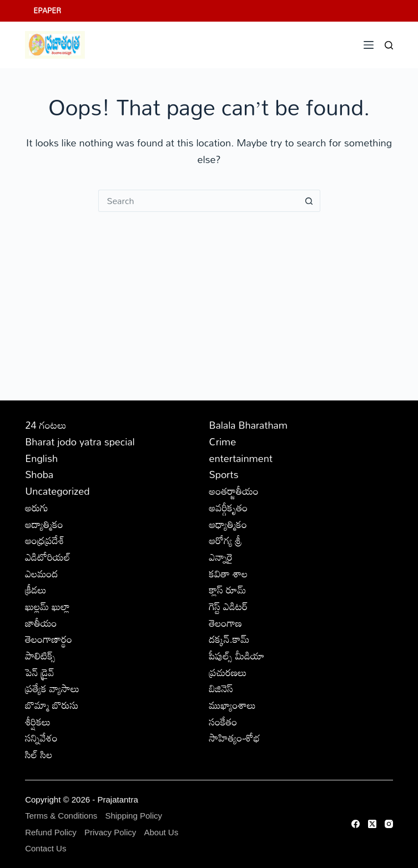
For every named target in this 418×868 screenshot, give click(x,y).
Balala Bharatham (248, 425)
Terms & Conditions (61, 816)
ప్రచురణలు (228, 672)
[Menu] (369, 45)
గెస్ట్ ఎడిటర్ (229, 606)
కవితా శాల (229, 573)
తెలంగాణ (226, 623)
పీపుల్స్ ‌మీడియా (237, 656)
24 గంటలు (46, 425)
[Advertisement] (209, 295)
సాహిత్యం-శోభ (235, 738)
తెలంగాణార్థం (49, 639)
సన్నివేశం (41, 738)
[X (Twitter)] (372, 824)
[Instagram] (389, 824)
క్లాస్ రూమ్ (228, 590)
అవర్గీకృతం (229, 507)
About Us (161, 832)
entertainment (241, 458)
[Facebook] (356, 824)
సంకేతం (223, 722)
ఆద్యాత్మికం (44, 524)
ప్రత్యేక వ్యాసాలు (52, 688)
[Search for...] (198, 201)
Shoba (39, 474)
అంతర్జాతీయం (234, 491)
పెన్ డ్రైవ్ (39, 672)
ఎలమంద (41, 573)
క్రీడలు (36, 590)
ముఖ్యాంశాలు (233, 705)
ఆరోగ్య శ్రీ (226, 540)
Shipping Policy (134, 816)
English (41, 458)
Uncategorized (57, 491)
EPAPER (47, 11)
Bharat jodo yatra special (80, 441)
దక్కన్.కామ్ (230, 639)
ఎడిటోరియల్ (48, 557)
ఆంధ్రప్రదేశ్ (45, 540)
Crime (223, 441)
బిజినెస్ (221, 688)
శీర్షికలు (38, 722)
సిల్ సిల (39, 754)
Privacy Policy (110, 832)
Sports (224, 474)
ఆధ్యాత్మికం (228, 524)
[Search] (389, 45)
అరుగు (37, 507)
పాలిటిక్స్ (40, 656)
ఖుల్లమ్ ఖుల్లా (47, 606)
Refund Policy (51, 832)
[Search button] (309, 201)
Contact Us (46, 848)
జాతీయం (41, 623)
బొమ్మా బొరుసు (52, 705)
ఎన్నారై (221, 557)
